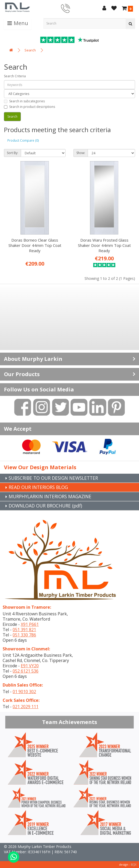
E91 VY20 (30, 666)
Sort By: (13, 153)
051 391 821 (24, 630)
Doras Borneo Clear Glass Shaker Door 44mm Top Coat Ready (35, 245)
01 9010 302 (24, 692)
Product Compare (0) (23, 140)
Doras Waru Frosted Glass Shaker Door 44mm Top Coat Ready (104, 245)
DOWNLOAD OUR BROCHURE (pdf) (48, 506)
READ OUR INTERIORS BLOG (40, 487)
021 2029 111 (26, 707)
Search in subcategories (24, 101)
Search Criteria (15, 76)
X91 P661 (30, 624)
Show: (81, 153)
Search (30, 50)
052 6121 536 (26, 671)
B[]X (134, 864)
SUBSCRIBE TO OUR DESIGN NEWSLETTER (56, 478)
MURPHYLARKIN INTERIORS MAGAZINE (52, 496)
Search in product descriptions (29, 107)
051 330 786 (24, 635)
